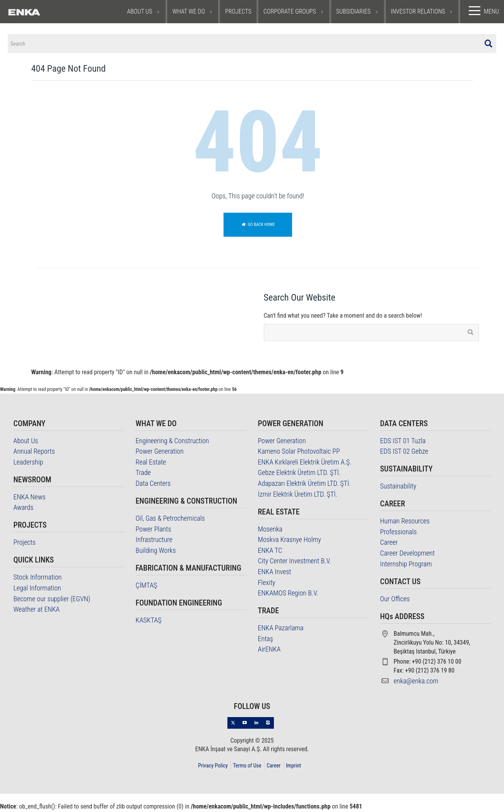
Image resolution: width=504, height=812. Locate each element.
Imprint (293, 767)
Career (389, 544)
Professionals (398, 533)
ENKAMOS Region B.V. (288, 594)
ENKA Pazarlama (281, 629)
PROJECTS (238, 11)
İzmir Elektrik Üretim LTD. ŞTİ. (298, 495)
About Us (26, 442)
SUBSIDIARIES (353, 11)
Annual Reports (34, 453)
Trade (143, 474)
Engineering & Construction (172, 442)
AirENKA (269, 651)
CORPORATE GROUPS (290, 11)
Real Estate (151, 463)
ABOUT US (140, 11)
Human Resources (405, 522)
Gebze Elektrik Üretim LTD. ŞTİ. (299, 474)
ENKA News (30, 498)
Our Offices (395, 600)
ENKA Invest (275, 573)
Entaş (266, 640)
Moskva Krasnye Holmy (290, 541)
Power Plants (153, 530)
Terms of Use (247, 767)
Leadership (28, 463)
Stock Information (38, 579)
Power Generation (160, 453)
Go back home (258, 226)
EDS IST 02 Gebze (404, 453)
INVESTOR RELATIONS (418, 11)
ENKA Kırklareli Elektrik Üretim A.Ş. (305, 463)
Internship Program (406, 565)
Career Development (407, 554)
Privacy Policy (213, 767)
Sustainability (398, 488)
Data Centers (153, 484)
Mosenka (270, 530)
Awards (24, 509)
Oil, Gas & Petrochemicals (170, 519)
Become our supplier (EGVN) (52, 600)
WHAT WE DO (189, 11)
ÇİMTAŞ (146, 586)
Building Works (156, 551)
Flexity (267, 584)
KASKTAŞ (149, 621)
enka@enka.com (416, 682)
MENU (482, 11)
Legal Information (37, 589)
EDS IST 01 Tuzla (403, 442)
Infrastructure (154, 541)
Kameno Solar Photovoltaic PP (299, 453)
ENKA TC (270, 551)
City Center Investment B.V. (295, 562)
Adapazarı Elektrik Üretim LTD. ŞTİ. (304, 484)
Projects (25, 544)
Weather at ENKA (37, 611)
